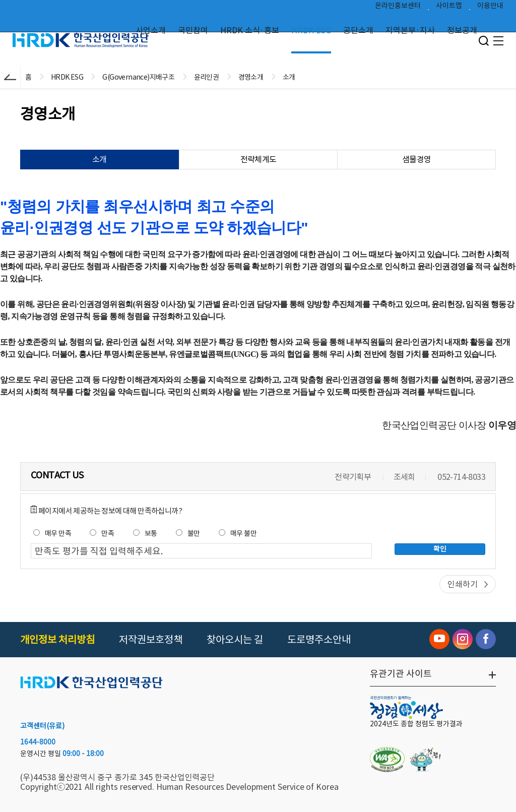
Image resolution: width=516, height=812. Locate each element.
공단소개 (358, 30)
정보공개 (462, 30)
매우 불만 (238, 533)
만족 (102, 533)
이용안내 (490, 8)
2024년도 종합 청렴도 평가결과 (416, 724)
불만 (188, 533)
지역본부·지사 (410, 30)
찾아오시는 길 (235, 640)
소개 (100, 159)
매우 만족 (52, 533)
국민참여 (193, 30)
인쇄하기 (463, 584)
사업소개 (151, 30)
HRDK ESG (311, 30)
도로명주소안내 (319, 640)
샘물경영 (417, 159)
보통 (145, 533)
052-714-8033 (461, 477)
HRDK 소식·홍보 (250, 30)
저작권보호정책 (151, 640)
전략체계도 (259, 159)
